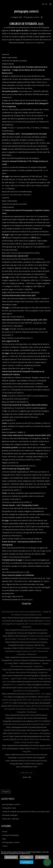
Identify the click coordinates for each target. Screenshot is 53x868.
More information (11, 857)
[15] (14, 420)
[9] (31, 289)
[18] (11, 533)
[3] (46, 146)
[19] (20, 536)
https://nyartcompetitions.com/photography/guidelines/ (25, 669)
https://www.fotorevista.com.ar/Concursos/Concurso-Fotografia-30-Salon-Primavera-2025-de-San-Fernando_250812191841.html (26, 645)
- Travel (4, 846)
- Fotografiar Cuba (8, 808)
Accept (27, 862)
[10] (11, 314)
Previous (6, 792)
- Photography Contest (10, 842)
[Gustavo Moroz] (1, 4)
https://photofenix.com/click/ (14, 694)
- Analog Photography (10, 835)
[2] (12, 125)
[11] (11, 335)
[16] (44, 457)
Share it (26, 777)
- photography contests (11, 804)
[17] (20, 490)
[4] (13, 189)
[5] (21, 244)
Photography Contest (31, 17)
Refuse (42, 857)
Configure (26, 857)
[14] (26, 399)
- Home (4, 832)
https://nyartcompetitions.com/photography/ (20, 675)
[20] (31, 599)
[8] (41, 286)
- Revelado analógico (9, 815)
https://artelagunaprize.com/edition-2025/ (25, 697)
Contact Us (26, 773)
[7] (45, 274)
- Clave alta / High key (10, 819)
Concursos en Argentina (35, 43)
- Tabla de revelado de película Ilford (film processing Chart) (25, 811)
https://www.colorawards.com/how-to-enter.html (31, 682)
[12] (32, 362)
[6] (16, 250)
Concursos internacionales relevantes (16, 195)
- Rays (4, 839)
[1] (11, 97)
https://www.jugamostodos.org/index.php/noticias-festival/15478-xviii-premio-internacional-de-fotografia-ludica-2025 (26, 730)
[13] (22, 393)
